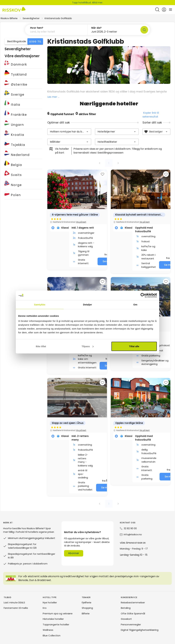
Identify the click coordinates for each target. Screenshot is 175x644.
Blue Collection (52, 636)
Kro (45, 608)
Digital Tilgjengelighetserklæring (140, 630)
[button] (87, 132)
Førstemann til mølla (16, 608)
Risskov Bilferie (9, 18)
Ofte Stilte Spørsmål (133, 614)
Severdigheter (31, 18)
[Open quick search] (157, 10)
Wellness (48, 630)
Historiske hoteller (53, 619)
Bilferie (86, 614)
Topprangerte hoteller (56, 625)
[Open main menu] (171, 10)
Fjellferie (87, 603)
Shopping (87, 608)
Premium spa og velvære (58, 614)
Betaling (126, 608)
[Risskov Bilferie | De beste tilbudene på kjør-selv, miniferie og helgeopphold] (14, 10)
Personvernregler (131, 625)
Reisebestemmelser (133, 603)
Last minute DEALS (14, 603)
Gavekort (126, 619)
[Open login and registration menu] (164, 10)
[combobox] (69, 132)
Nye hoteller (50, 603)
